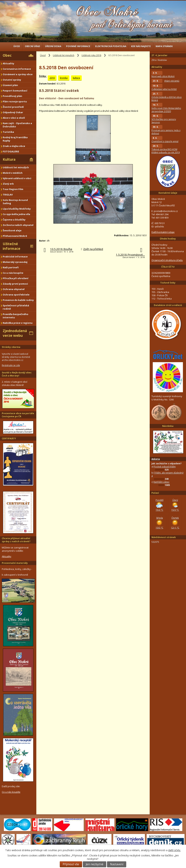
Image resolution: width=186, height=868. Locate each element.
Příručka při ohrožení (16, 278)
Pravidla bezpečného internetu (16, 316)
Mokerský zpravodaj (15, 262)
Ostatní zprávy (12, 80)
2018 (52, 78)
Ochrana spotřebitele (16, 295)
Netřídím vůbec (162, 482)
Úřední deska (53, 46)
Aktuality (8, 63)
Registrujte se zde (11, 365)
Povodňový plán (12, 96)
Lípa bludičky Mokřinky (17, 209)
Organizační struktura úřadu (167, 260)
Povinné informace (78, 46)
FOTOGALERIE (11, 151)
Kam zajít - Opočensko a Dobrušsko (17, 125)
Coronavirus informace (17, 69)
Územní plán (10, 85)
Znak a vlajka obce (14, 146)
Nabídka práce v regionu (18, 323)
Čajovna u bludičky (14, 220)
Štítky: (43, 76)
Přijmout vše (71, 864)
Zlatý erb (8, 184)
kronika (64, 78)
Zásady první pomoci (15, 284)
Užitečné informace (12, 246)
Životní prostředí (13, 107)
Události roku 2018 (91, 55)
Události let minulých (64, 55)
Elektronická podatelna (111, 46)
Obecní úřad (33, 46)
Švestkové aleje (12, 230)
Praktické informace (15, 257)
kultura (76, 78)
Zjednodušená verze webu (15, 333)
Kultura (9, 159)
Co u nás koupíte (13, 273)
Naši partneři (11, 267)
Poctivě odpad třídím (165, 467)
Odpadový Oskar (13, 112)
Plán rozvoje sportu (15, 101)
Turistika (8, 132)
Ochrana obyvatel (14, 289)
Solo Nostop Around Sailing (15, 202)
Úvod (17, 46)
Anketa (156, 459)
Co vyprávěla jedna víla (16, 214)
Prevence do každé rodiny (18, 300)
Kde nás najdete (141, 46)
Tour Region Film (13, 189)
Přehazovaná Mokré (15, 236)
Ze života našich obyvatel (18, 225)
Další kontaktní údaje (163, 232)
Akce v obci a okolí (14, 118)
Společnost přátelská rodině (16, 307)
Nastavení (117, 864)
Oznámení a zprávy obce (18, 74)
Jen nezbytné (95, 864)
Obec (7, 55)
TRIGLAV (8, 195)
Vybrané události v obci (17, 178)
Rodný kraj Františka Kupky (15, 139)
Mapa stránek (164, 46)
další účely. (174, 850)
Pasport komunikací (15, 91)
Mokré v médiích (13, 173)
